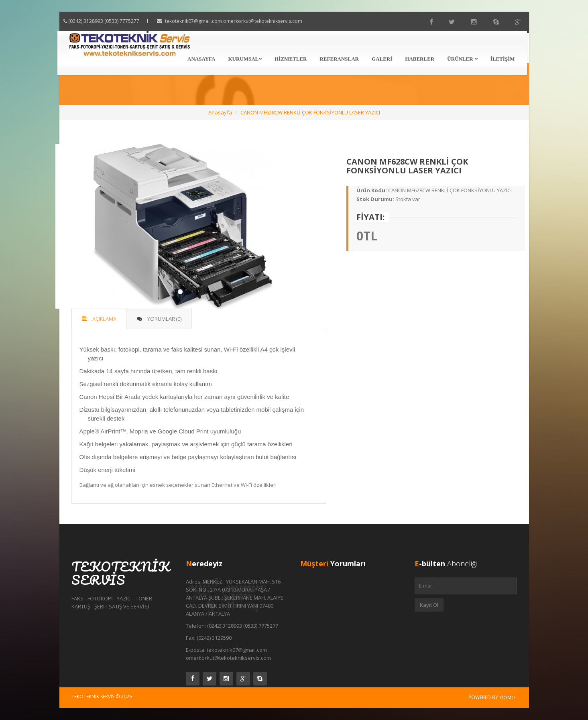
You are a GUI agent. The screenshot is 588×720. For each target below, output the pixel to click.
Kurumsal (245, 59)
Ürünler (462, 59)
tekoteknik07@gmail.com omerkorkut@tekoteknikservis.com (242, 21)
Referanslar (339, 59)
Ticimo (507, 697)
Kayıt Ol (429, 605)
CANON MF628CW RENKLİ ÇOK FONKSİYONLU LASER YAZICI (310, 112)
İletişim (503, 59)
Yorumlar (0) (159, 319)
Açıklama (99, 319)
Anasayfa (201, 59)
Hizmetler (291, 59)
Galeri (382, 59)
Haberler (420, 59)
